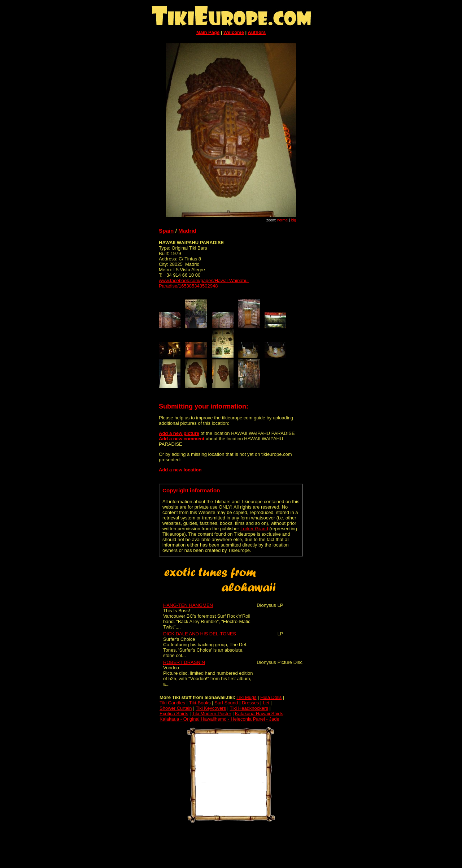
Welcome (234, 32)
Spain (166, 231)
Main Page (208, 32)
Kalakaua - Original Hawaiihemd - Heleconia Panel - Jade (219, 719)
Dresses (250, 703)
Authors (257, 32)
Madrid (187, 231)
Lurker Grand (254, 529)
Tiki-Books (200, 703)
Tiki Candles (172, 703)
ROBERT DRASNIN (184, 662)
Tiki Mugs (246, 697)
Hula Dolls (271, 697)
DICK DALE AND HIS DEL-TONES (200, 634)
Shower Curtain (176, 708)
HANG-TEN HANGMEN (188, 605)
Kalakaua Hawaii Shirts (259, 714)
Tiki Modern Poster (212, 714)
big (294, 220)
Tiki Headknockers (249, 708)
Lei (266, 703)
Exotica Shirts (174, 714)
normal (283, 220)
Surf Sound (226, 703)
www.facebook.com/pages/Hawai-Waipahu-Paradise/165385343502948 (204, 283)
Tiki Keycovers (211, 708)
